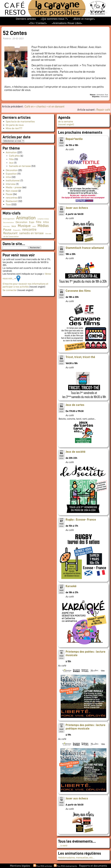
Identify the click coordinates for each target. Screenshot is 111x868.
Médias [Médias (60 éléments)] (43, 226)
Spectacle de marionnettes (20, 122)
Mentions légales (20, 866)
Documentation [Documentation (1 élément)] (9, 223)
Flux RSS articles (44, 866)
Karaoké (71, 586)
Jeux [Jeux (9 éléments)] (14, 226)
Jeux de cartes (75, 405)
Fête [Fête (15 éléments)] (39, 222)
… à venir (63, 846)
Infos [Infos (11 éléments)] (46, 222)
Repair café (103, 110)
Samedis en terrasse (20, 166)
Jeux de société (76, 452)
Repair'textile (74, 139)
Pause (9, 194)
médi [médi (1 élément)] (34, 226)
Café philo (14, 156)
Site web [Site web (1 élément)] (48, 234)
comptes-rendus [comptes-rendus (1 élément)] (43, 219)
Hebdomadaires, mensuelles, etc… (76, 858)
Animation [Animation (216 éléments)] (26, 218)
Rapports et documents (93, 866)
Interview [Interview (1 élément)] (6, 226)
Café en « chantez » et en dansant (45, 106)
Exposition (11, 174)
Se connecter (10, 290)
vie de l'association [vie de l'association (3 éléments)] (11, 237)
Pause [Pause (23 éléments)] (7, 230)
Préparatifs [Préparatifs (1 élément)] (17, 230)
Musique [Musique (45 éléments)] (24, 226)
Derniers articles (26, 19)
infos (8, 177)
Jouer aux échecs (77, 208)
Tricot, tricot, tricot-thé (80, 357)
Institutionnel (13, 181)
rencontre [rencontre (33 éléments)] (29, 230)
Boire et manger (84, 19)
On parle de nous (15, 125)
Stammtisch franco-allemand (85, 248)
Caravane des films (78, 291)
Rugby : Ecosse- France (81, 520)
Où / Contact (38, 23)
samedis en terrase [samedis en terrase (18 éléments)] (31, 233)
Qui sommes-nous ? (54, 19)
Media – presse (14, 187)
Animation (11, 152)
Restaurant (12, 201)
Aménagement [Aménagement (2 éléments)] (9, 219)
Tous (8, 204)
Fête (11, 159)
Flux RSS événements (67, 866)
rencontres (12, 198)
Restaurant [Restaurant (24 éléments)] (10, 233)
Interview (11, 184)
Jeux (11, 163)
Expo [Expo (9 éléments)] (32, 222)
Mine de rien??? (14, 128)
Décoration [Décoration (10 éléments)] (21, 222)
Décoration (12, 170)
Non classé (12, 191)
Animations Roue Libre (67, 23)
